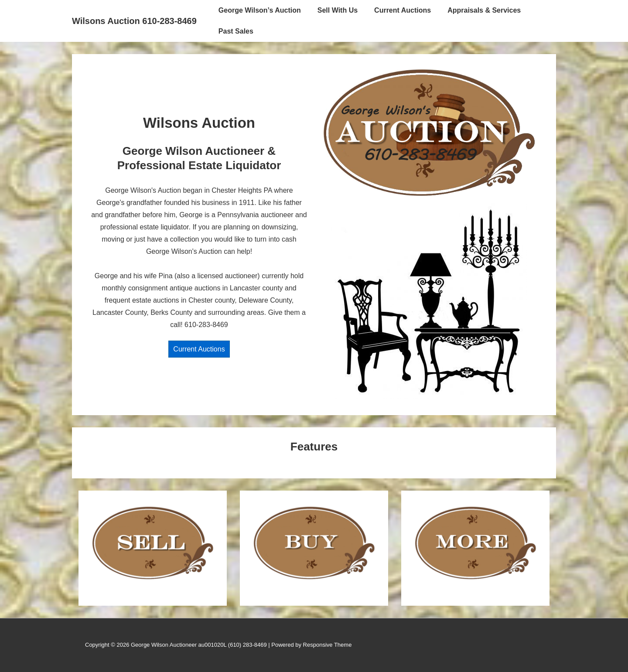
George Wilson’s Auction (260, 10)
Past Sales (236, 31)
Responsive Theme (328, 645)
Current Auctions (403, 10)
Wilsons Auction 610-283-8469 (134, 21)
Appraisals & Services (484, 10)
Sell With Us (338, 10)
